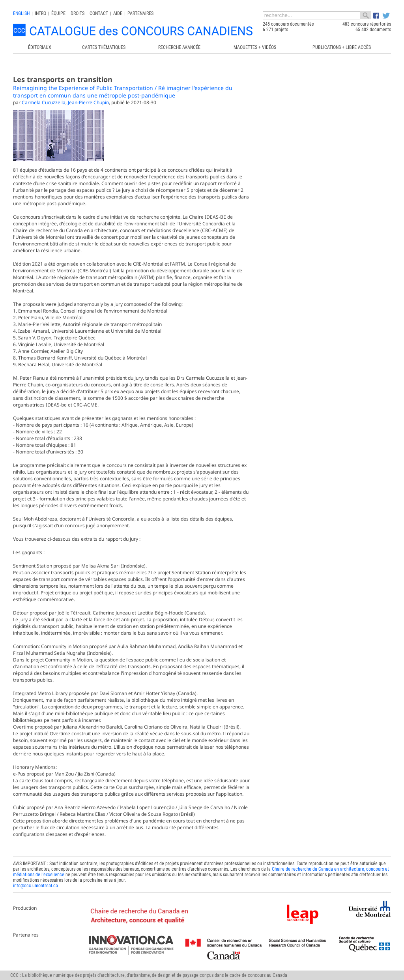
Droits (78, 13)
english (21, 13)
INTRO (40, 13)
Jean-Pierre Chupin (88, 102)
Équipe (58, 13)
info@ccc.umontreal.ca (36, 886)
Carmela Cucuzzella (44, 102)
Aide (118, 13)
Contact (99, 13)
